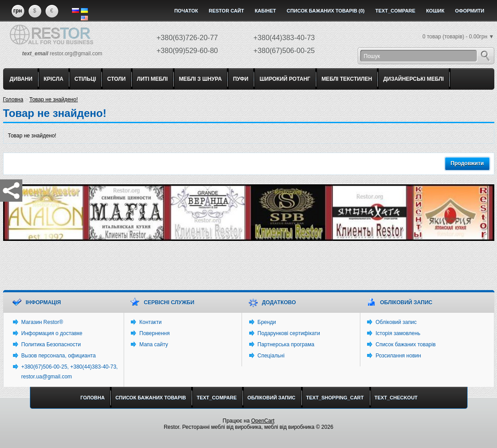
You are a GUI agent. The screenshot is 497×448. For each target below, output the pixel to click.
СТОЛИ (116, 79)
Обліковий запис (396, 322)
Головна (13, 100)
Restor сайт (226, 11)
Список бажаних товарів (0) (326, 11)
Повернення (155, 333)
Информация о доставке (52, 333)
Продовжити (467, 163)
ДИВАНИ (21, 79)
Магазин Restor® (42, 322)
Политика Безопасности (51, 344)
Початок (186, 11)
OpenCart (263, 421)
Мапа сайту (154, 344)
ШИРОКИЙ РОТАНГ (285, 79)
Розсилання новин (398, 356)
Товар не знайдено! (54, 100)
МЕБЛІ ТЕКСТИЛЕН (347, 79)
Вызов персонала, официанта (59, 356)
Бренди (267, 322)
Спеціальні (271, 356)
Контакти (150, 322)
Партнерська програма (286, 344)
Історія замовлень (398, 333)
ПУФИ (241, 79)
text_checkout (396, 398)
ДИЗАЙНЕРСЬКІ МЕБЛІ (413, 79)
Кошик (435, 11)
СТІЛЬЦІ (85, 79)
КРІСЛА (54, 79)
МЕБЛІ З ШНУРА (200, 79)
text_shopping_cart (335, 398)
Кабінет (265, 11)
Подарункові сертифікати (289, 333)
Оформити (470, 11)
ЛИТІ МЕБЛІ (152, 79)
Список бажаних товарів (406, 344)
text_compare (396, 11)
